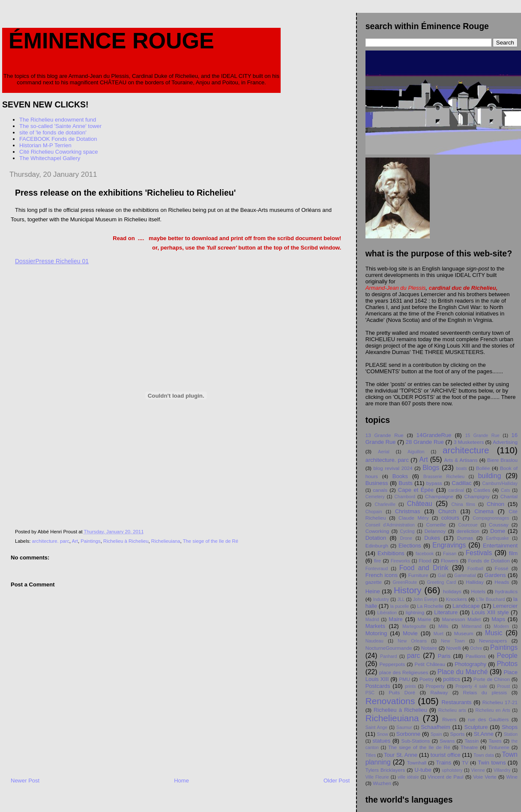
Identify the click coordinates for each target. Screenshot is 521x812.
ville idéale (408, 777)
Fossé (502, 568)
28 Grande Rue (425, 442)
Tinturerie (499, 747)
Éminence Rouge (111, 41)
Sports (458, 734)
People (507, 656)
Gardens (495, 575)
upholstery (452, 770)
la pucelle (400, 606)
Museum (464, 633)
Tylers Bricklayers (385, 770)
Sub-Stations (415, 741)
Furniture (418, 575)
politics (452, 679)
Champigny (477, 496)
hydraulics (506, 591)
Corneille (436, 525)
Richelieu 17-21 (500, 702)
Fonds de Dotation (489, 561)
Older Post (337, 781)
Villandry (502, 770)
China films (464, 504)
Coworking (377, 531)
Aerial (384, 452)
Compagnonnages (491, 518)
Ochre (476, 648)
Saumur (404, 727)
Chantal (509, 496)
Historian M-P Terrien (45, 145)
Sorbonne (408, 734)
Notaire (429, 648)
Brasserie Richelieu (444, 477)
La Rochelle (430, 606)
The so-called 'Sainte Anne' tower (60, 126)
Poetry (427, 679)
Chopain (374, 512)
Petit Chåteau (430, 664)
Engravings (449, 545)
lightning (415, 612)
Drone (406, 538)
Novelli (454, 648)
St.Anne (484, 734)
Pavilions (476, 656)
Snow (383, 734)
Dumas (465, 538)
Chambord (405, 497)
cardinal (456, 490)
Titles (371, 755)
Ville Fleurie (377, 777)
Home (181, 781)
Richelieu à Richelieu (126, 541)
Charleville (385, 504)
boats (461, 468)
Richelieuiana (166, 541)
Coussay (499, 525)
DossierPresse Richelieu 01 (52, 261)
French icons (382, 575)
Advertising (505, 442)
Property (435, 686)
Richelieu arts (452, 710)
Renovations (390, 701)
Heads (502, 582)
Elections (410, 546)
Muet (439, 634)
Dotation (376, 538)
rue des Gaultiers (488, 719)
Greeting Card (441, 582)
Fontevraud (377, 569)
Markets (375, 626)
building (490, 476)
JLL (401, 599)
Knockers (457, 599)
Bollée (483, 468)
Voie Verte (485, 777)
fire (377, 561)
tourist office (446, 755)
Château (420, 504)
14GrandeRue (434, 435)
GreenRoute (405, 582)
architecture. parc (51, 541)
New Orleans (412, 641)
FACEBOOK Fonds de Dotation (58, 139)
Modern (501, 626)
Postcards (378, 686)
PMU (404, 679)
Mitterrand (472, 626)
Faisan (450, 554)
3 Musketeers (469, 442)
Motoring (376, 633)
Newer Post (25, 781)
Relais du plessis (485, 692)
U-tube (423, 770)
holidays (452, 591)
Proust (503, 686)
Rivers (449, 719)
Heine (373, 591)
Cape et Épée (416, 490)
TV (465, 763)
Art (75, 541)
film (513, 553)
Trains (444, 763)
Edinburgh (377, 546)
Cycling (407, 531)
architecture (466, 450)
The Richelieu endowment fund (58, 120)
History (408, 590)
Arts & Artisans (461, 460)
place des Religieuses (404, 672)
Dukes (432, 538)
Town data (484, 755)
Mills (443, 626)
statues (381, 741)
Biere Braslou (502, 460)
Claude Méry (413, 518)
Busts (406, 483)
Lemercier (505, 606)
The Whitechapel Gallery (50, 158)
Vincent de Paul (446, 777)
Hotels (478, 591)
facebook (425, 554)
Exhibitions (391, 553)
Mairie (425, 619)
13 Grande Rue (385, 435)
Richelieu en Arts (493, 710)
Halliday (475, 582)
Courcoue (468, 525)
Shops (510, 727)
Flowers (450, 561)
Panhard (388, 656)
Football (475, 569)
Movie (410, 633)
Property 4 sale (471, 686)
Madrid (372, 620)
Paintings (90, 541)
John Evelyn (425, 599)
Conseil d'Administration (390, 525)
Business (377, 483)
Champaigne (439, 496)
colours (450, 518)
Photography (470, 664)
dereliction (468, 531)
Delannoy (435, 531)
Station (511, 734)
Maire (396, 619)
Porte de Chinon (492, 679)
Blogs (431, 468)
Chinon (496, 504)
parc (413, 656)
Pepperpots (392, 664)
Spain (436, 734)
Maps (498, 619)
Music (494, 633)
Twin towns (492, 763)
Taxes (495, 741)
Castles (482, 490)
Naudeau (374, 641)
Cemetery (375, 497)
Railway (439, 692)
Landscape (466, 606)
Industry (381, 599)
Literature (446, 612)
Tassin (472, 741)
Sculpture (476, 727)
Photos (507, 664)
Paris (444, 656)
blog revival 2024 (393, 468)
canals (380, 490)
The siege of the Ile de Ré (211, 541)
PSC (370, 693)
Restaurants (456, 702)
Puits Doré (402, 692)
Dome (498, 531)
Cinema (484, 511)
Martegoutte (414, 626)
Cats (505, 490)
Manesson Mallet (462, 619)
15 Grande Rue (482, 436)
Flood (425, 561)
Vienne (478, 770)
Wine (512, 777)
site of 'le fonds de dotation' (53, 132)
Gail (442, 576)
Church (447, 511)
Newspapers (493, 641)
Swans (447, 741)
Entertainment (500, 546)
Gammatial (465, 576)
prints (410, 686)
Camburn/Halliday (500, 483)
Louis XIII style (490, 612)
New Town (453, 641)
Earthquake (497, 538)
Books (400, 476)
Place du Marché (463, 672)
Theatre (469, 747)
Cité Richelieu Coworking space (59, 152)
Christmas (408, 511)
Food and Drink (424, 568)
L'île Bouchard (491, 599)
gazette (374, 582)
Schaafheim (436, 727)
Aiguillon (416, 452)
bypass (434, 483)
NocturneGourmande (389, 648)
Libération (387, 613)
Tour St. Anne (401, 755)
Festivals (479, 553)
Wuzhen (382, 783)
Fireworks (400, 561)
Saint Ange (376, 727)
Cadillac (461, 483)
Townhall (417, 763)
